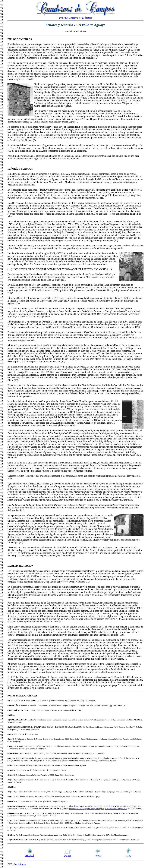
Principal (64, 18)
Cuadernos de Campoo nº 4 (116, 809)
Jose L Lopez (20, 864)
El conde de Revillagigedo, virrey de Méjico (86, 809)
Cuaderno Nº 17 (77, 18)
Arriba (128, 856)
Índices (88, 18)
